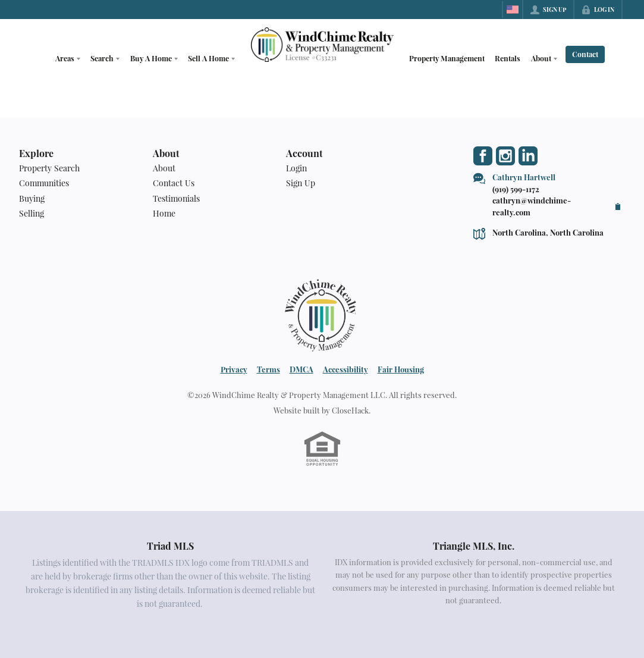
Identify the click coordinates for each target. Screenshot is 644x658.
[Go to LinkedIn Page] (528, 156)
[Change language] (513, 10)
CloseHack (350, 410)
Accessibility (345, 369)
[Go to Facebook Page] (483, 156)
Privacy (234, 369)
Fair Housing (401, 369)
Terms (268, 369)
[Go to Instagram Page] (505, 156)
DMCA (301, 369)
